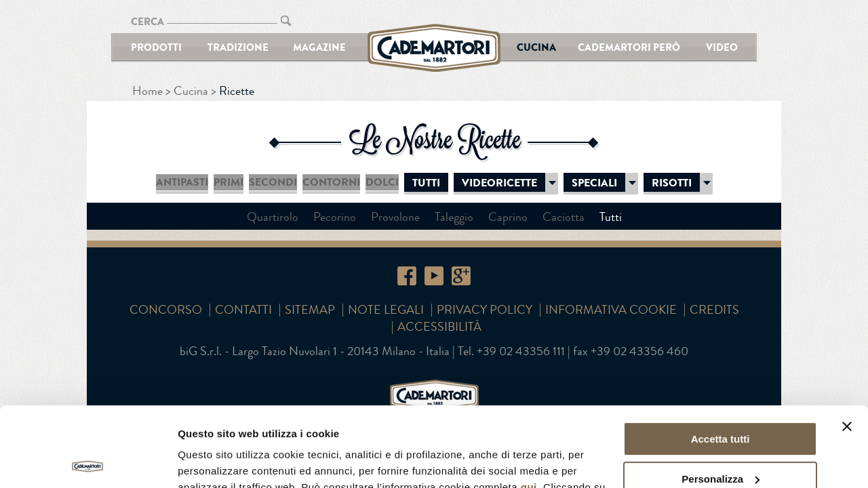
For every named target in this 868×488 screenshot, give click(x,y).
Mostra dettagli (214, 461)
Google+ (461, 276)
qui (529, 408)
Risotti (672, 183)
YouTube (434, 276)
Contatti (243, 310)
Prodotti (156, 47)
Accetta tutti (721, 360)
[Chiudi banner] (847, 347)
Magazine (319, 47)
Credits (714, 310)
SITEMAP (310, 310)
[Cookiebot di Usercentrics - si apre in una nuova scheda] (88, 462)
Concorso (166, 310)
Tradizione (238, 47)
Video (722, 47)
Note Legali (386, 310)
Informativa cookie (611, 310)
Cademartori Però (629, 47)
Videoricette (499, 183)
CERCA (147, 21)
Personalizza (721, 399)
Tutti (426, 183)
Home (147, 91)
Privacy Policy (485, 310)
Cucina (536, 47)
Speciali (594, 183)
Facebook (407, 276)
